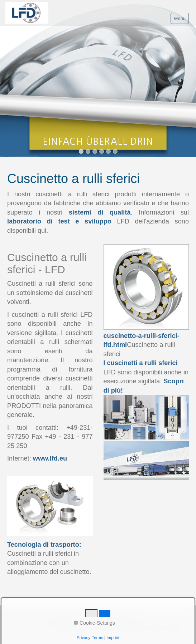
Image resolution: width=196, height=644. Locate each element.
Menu (180, 18)
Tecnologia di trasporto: (44, 545)
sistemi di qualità (100, 212)
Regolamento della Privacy (111, 621)
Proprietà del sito (63, 621)
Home (13, 621)
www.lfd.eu (50, 458)
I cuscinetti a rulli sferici (141, 363)
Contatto (33, 621)
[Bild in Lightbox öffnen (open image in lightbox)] (146, 417)
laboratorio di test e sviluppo (59, 221)
